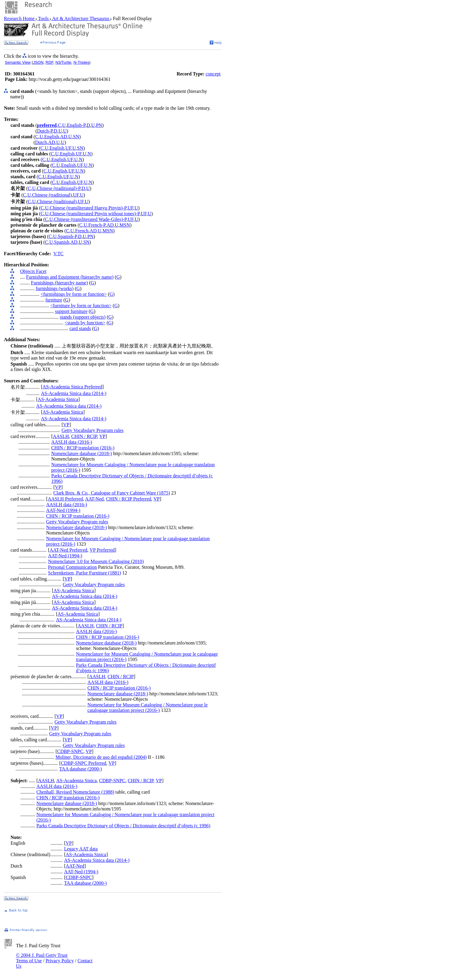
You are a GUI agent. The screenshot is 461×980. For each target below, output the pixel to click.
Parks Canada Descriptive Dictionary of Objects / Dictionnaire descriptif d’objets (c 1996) (123, 826)
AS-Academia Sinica (58, 399)
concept (213, 74)
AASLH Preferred (65, 499)
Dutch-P (45, 131)
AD (64, 137)
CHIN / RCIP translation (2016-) (83, 448)
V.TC (58, 254)
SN (76, 137)
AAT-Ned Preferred (68, 550)
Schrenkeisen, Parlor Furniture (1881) (85, 573)
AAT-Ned (94, 499)
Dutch (41, 142)
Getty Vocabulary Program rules (92, 430)
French (82, 231)
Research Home (20, 18)
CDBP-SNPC (70, 751)
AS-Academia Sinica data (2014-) (74, 393)
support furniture (71, 311)
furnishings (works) (55, 288)
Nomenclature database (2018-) (82, 453)
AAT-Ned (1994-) (63, 510)
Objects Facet (33, 271)
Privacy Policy (60, 961)
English (52, 137)
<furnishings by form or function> (74, 294)
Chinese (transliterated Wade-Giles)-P (90, 219)
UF (68, 148)
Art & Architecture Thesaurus (81, 18)
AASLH (61, 436)
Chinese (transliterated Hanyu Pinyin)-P (88, 208)
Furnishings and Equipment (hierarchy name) (70, 277)
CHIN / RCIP (84, 436)
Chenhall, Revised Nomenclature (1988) (75, 792)
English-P (76, 125)
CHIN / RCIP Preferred (128, 499)
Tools (43, 18)
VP (66, 425)
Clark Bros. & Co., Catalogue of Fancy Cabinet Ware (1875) (112, 493)
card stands (80, 328)
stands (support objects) (83, 317)
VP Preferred (102, 550)
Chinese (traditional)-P (59, 188)
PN (99, 125)
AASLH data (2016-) (72, 442)
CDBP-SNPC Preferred (84, 763)
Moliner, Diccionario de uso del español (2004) (101, 757)
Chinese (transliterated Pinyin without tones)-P (95, 214)
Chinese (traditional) (52, 195)
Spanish (62, 242)
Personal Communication (73, 567)
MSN (125, 225)
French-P (97, 225)
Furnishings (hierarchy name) (59, 283)
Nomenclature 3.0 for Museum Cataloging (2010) (96, 561)
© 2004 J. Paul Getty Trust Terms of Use (42, 958)
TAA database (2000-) (81, 769)
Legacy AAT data (81, 849)
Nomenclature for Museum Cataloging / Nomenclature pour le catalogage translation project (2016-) (148, 707)
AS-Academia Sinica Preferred (72, 387)
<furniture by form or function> (81, 306)
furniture (54, 300)
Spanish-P (67, 236)
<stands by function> (85, 323)
